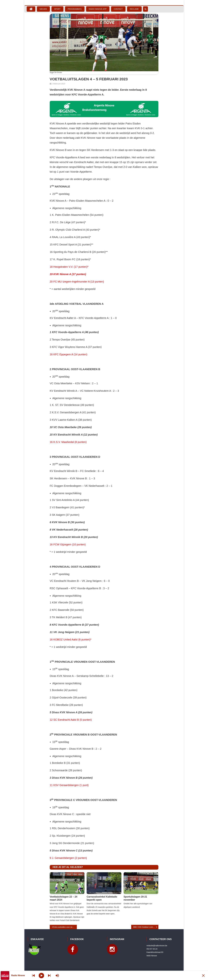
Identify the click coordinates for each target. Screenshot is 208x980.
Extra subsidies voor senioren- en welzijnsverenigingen (65, 927)
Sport (57, 9)
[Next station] (33, 975)
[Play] (41, 975)
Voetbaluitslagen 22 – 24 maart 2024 (64, 898)
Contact (118, 9)
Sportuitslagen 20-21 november (135, 898)
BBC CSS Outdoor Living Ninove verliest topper (146, 927)
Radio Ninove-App (98, 9)
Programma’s (75, 9)
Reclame (134, 9)
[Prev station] (49, 975)
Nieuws (43, 9)
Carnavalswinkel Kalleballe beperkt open (102, 898)
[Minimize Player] (203, 975)
